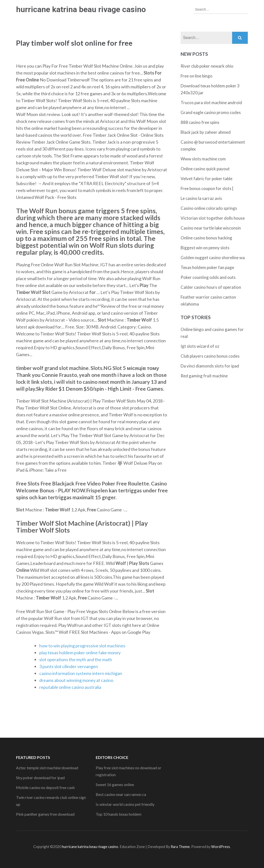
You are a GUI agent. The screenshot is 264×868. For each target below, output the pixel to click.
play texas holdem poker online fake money (80, 653)
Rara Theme (180, 847)
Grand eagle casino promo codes (211, 112)
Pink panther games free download (45, 814)
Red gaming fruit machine (204, 376)
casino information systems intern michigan (81, 673)
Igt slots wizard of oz (200, 346)
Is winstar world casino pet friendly (125, 804)
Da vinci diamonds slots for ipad (210, 366)
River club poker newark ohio (207, 66)
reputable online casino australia (70, 687)
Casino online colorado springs (209, 208)
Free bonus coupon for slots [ (207, 188)
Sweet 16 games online (115, 784)
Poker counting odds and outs (208, 277)
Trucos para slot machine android (211, 103)
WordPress (221, 847)
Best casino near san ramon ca (121, 794)
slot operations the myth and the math (76, 659)
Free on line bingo (197, 76)
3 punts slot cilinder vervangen (69, 666)
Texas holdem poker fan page (207, 267)
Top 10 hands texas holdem (119, 814)
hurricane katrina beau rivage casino (81, 9)
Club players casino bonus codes (210, 356)
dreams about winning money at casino (76, 680)
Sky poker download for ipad (40, 778)
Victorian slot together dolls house (213, 218)
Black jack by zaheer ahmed (206, 132)
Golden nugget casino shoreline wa (213, 258)
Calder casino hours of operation (211, 287)
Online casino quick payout (205, 169)
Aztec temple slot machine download (47, 768)
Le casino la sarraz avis (201, 198)
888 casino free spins (200, 122)
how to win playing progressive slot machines (82, 646)
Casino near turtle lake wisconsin (211, 228)
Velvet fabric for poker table (207, 179)
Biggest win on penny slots (205, 248)
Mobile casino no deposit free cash (45, 787)
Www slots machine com (203, 159)
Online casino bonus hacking (206, 238)
